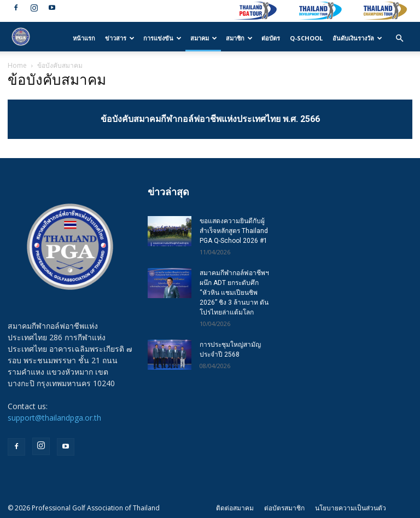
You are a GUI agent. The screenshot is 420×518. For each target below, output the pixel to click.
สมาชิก (239, 38)
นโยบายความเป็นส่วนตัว (351, 508)
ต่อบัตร (271, 38)
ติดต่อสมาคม (235, 508)
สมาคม (204, 38)
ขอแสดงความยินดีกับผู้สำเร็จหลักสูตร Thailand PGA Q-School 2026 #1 (234, 231)
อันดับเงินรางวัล (357, 38)
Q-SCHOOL (306, 38)
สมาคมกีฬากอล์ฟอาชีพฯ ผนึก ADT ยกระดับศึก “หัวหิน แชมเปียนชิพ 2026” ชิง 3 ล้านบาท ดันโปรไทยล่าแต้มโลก (234, 293)
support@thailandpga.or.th (54, 418)
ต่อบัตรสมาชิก (284, 508)
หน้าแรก (84, 38)
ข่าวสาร (120, 38)
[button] (399, 39)
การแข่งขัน (162, 38)
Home (17, 65)
